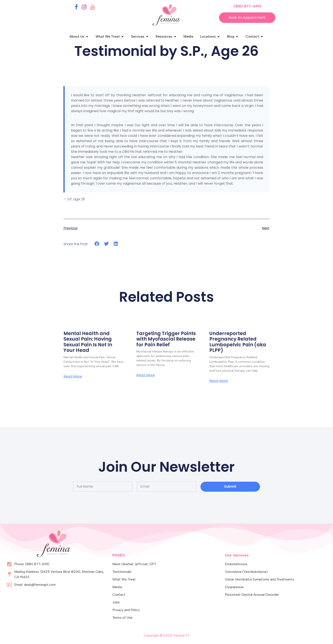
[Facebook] (76, 8)
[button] (97, 244)
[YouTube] (93, 8)
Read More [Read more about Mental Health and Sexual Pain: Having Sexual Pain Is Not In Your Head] (73, 376)
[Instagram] (84, 8)
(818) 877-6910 (247, 6)
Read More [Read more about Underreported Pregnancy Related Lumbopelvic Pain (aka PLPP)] (219, 381)
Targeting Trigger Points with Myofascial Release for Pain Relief (166, 339)
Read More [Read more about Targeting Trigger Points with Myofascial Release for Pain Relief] (146, 375)
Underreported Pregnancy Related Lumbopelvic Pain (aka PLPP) (238, 342)
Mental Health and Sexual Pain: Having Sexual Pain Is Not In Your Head (88, 342)
